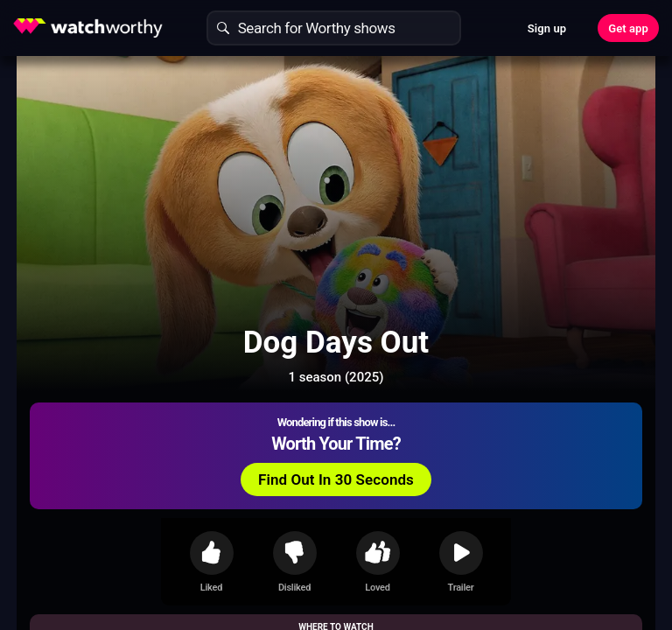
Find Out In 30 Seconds (336, 479)
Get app (628, 28)
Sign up (547, 28)
